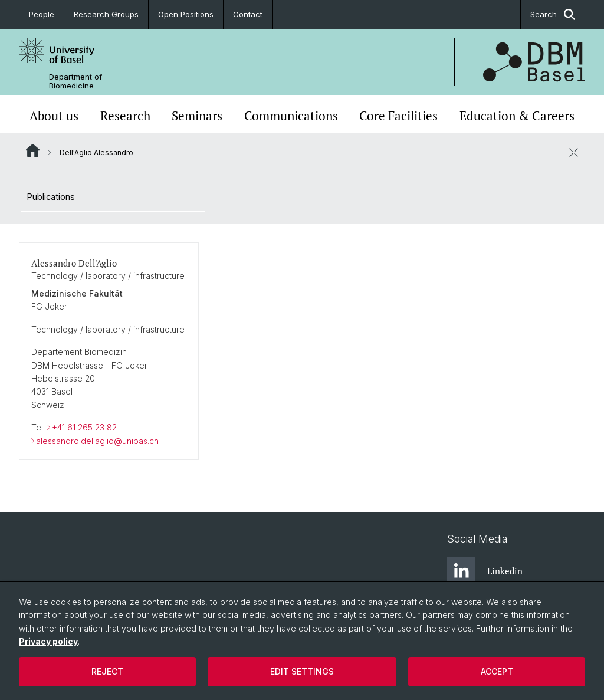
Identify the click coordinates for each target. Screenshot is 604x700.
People (42, 14)
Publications (51, 197)
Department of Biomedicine (75, 81)
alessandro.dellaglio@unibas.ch (97, 440)
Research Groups (106, 14)
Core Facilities (398, 116)
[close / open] (573, 152)
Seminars (197, 116)
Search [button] (553, 14)
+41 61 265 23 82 (84, 427)
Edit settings (302, 671)
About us (54, 116)
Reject (107, 671)
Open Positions (186, 14)
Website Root (33, 150)
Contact (248, 14)
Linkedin (485, 571)
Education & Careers (517, 116)
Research (125, 116)
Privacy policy (48, 641)
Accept (497, 671)
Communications (291, 116)
